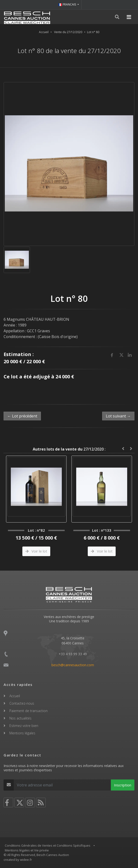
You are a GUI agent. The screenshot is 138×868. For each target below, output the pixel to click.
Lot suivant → (118, 416)
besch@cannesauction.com (73, 665)
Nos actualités (20, 718)
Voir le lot (36, 551)
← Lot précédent (22, 416)
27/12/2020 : (69, 449)
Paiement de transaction (28, 711)
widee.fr (26, 860)
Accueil (44, 32)
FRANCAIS (67, 4)
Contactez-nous (22, 703)
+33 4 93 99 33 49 (73, 654)
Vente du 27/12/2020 (68, 32)
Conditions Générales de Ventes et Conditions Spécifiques (48, 845)
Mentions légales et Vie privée (27, 850)
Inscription (123, 785)
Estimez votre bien (24, 726)
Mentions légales (22, 733)
